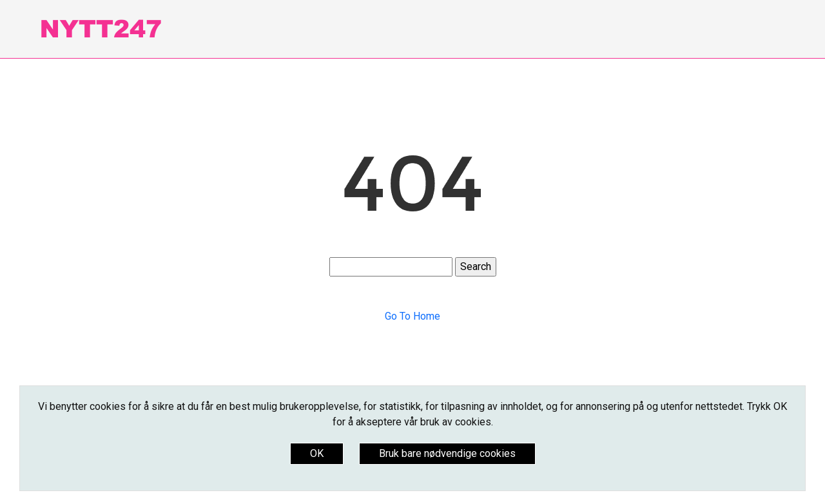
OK (317, 453)
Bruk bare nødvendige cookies (447, 453)
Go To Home (412, 316)
